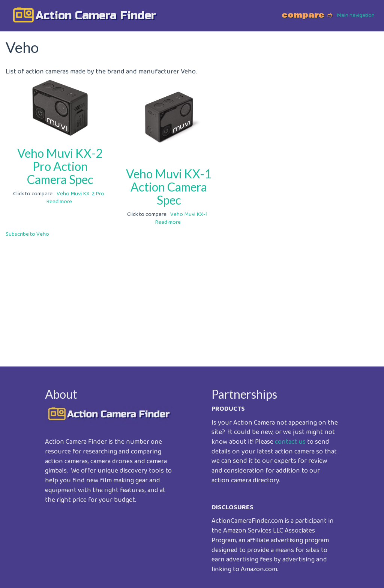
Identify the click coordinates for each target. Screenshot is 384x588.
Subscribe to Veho (27, 234)
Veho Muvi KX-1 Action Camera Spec (169, 187)
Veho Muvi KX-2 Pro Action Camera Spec (60, 166)
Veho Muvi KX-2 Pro (80, 194)
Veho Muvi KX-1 (189, 214)
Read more (59, 202)
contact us (290, 442)
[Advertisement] (192, 297)
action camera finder (96, 15)
